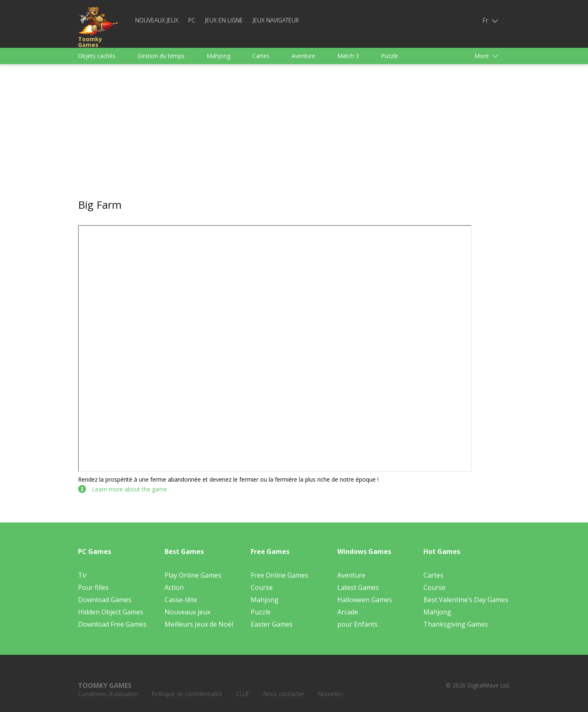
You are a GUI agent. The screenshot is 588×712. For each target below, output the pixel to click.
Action (174, 587)
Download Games (105, 600)
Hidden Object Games (111, 612)
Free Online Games (280, 575)
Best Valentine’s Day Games (466, 600)
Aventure (303, 56)
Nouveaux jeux (157, 20)
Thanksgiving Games (456, 624)
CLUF (243, 694)
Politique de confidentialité (187, 694)
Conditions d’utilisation (108, 694)
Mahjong (218, 56)
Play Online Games (193, 575)
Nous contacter (284, 694)
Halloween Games (365, 600)
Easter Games (272, 624)
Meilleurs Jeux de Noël (199, 624)
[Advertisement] (294, 132)
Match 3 (348, 56)
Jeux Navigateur (276, 20)
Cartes (261, 56)
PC (192, 20)
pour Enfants (357, 624)
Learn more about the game (122, 489)
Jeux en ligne (224, 20)
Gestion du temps (161, 56)
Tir (82, 575)
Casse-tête (181, 600)
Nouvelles (331, 694)
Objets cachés (97, 56)
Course (262, 587)
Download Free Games (112, 624)
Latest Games (358, 587)
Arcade (348, 612)
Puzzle (390, 56)
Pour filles (93, 587)
